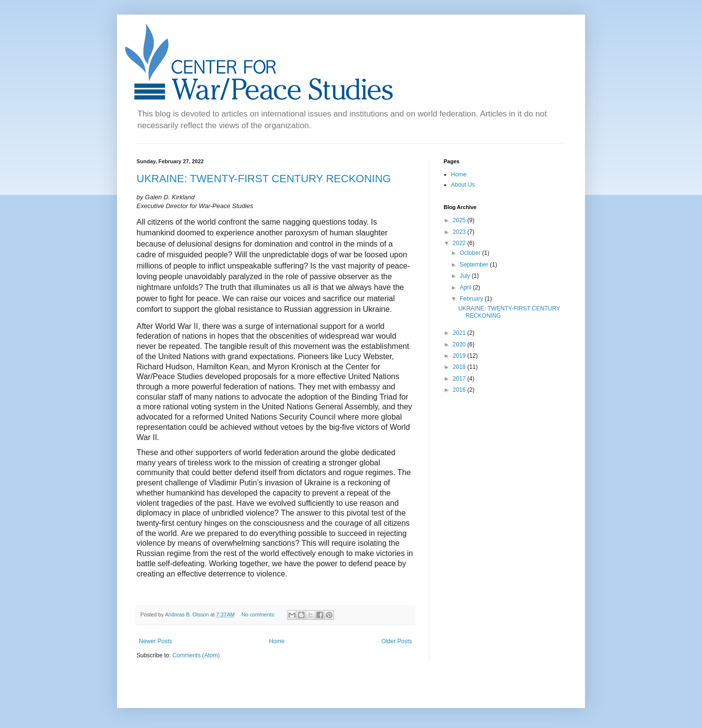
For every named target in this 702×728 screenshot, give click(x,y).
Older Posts (397, 641)
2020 (460, 345)
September (475, 265)
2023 (460, 232)
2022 (460, 243)
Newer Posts (156, 641)
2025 (460, 220)
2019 (460, 356)
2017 (460, 379)
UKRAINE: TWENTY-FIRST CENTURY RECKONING (264, 179)
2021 (460, 333)
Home (277, 641)
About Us (463, 185)
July (466, 276)
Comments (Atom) (196, 655)
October (471, 253)
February (472, 299)
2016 (460, 390)
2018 (460, 367)
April (466, 287)
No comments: (259, 614)
